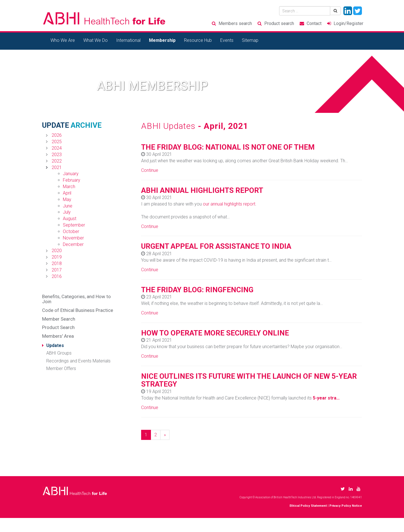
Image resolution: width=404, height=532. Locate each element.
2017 (57, 270)
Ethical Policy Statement (308, 506)
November (73, 238)
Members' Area (58, 336)
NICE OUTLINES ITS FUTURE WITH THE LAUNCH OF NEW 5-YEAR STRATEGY (249, 380)
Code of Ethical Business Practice (78, 310)
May (67, 199)
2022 (57, 161)
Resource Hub (198, 40)
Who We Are (63, 40)
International (128, 40)
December (73, 244)
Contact (314, 23)
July (67, 212)
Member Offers (61, 368)
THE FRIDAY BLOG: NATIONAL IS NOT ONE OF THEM (228, 147)
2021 (57, 167)
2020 (57, 251)
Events (227, 40)
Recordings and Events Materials (78, 361)
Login (348, 23)
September (74, 225)
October (71, 231)
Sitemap (250, 40)
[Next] (165, 435)
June (68, 206)
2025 (57, 142)
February (72, 180)
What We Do (96, 40)
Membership (162, 40)
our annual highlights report (229, 204)
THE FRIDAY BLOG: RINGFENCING (197, 290)
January (71, 174)
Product (279, 23)
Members (235, 23)
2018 (57, 263)
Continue (150, 170)
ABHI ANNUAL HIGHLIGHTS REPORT (202, 190)
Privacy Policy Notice (346, 506)
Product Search (58, 327)
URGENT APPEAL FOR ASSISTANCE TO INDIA (216, 246)
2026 (57, 135)
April (67, 193)
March (69, 187)
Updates (55, 345)
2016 (57, 276)
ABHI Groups (59, 353)
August (70, 219)
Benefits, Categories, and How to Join (76, 299)
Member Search (59, 319)
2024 (57, 148)
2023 (57, 155)
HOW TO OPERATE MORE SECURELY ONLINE (215, 333)
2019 (57, 257)
